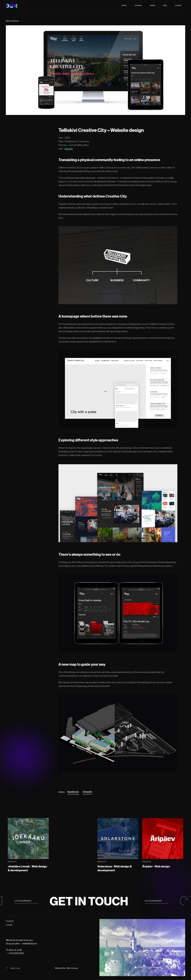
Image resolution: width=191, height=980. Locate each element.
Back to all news (12, 21)
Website (69, 149)
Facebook (10, 921)
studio (153, 5)
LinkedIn (9, 925)
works (124, 5)
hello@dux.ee (30, 944)
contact (178, 5)
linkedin (87, 792)
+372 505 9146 (16, 953)
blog (165, 5)
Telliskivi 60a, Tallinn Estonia (66, 968)
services (138, 5)
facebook (73, 792)
